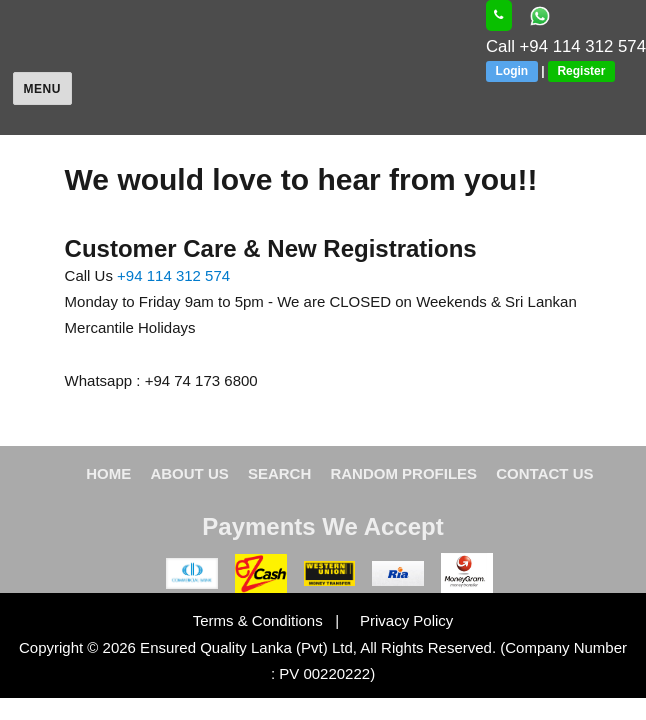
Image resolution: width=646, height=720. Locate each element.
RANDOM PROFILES (403, 473)
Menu (42, 89)
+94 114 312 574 (173, 275)
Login (512, 71)
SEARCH (279, 473)
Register (581, 71)
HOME (108, 473)
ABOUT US (189, 473)
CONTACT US (544, 473)
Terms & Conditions (260, 620)
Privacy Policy (398, 620)
